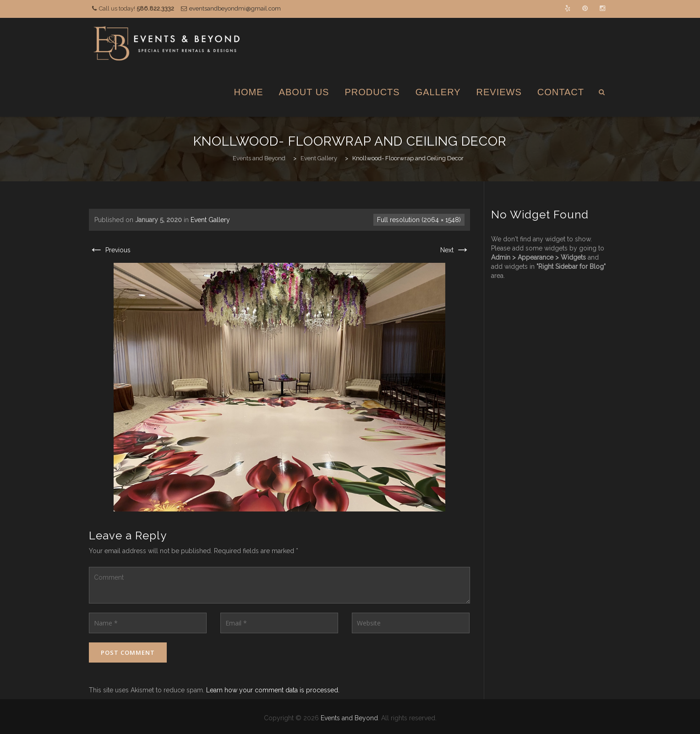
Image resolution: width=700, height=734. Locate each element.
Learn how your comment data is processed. (273, 690)
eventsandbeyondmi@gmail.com (235, 8)
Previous (110, 250)
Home (249, 92)
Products (372, 92)
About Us (304, 92)
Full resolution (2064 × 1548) (419, 220)
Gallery (438, 92)
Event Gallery (210, 220)
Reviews (499, 92)
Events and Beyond (349, 718)
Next (455, 250)
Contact (561, 92)
